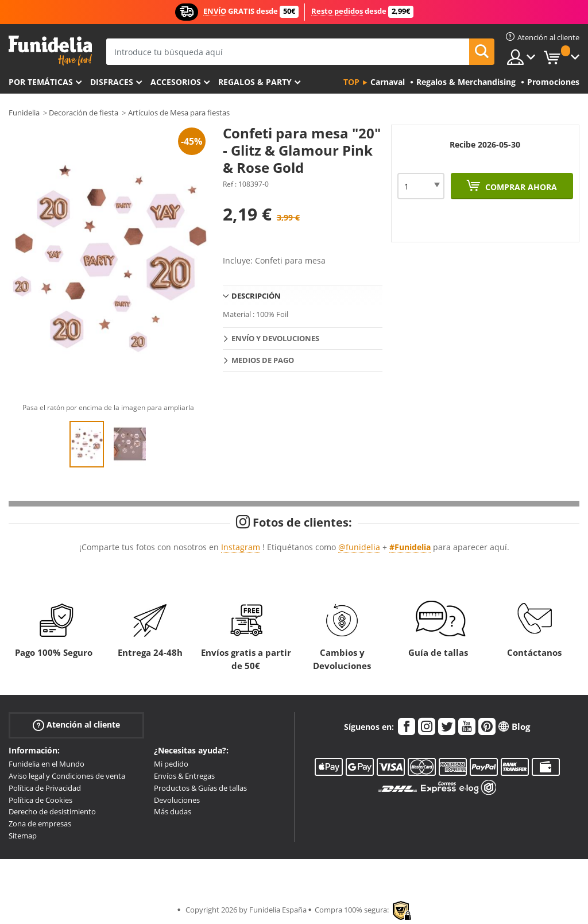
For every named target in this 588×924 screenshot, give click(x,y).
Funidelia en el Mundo (47, 764)
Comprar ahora (520, 187)
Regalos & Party (255, 82)
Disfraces (112, 82)
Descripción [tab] (256, 296)
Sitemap (23, 836)
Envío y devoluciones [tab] (275, 338)
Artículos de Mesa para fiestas (179, 113)
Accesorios (176, 82)
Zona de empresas (40, 824)
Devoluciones (177, 800)
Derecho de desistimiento (52, 811)
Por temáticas (41, 82)
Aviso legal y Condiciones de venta (67, 776)
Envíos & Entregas (184, 776)
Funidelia (24, 113)
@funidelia (359, 547)
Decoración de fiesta (84, 113)
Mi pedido (171, 764)
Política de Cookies (40, 800)
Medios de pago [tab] (263, 360)
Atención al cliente (76, 725)
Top (351, 82)
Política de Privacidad (45, 788)
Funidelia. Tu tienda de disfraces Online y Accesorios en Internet (50, 51)
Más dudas (173, 811)
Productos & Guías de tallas (200, 788)
